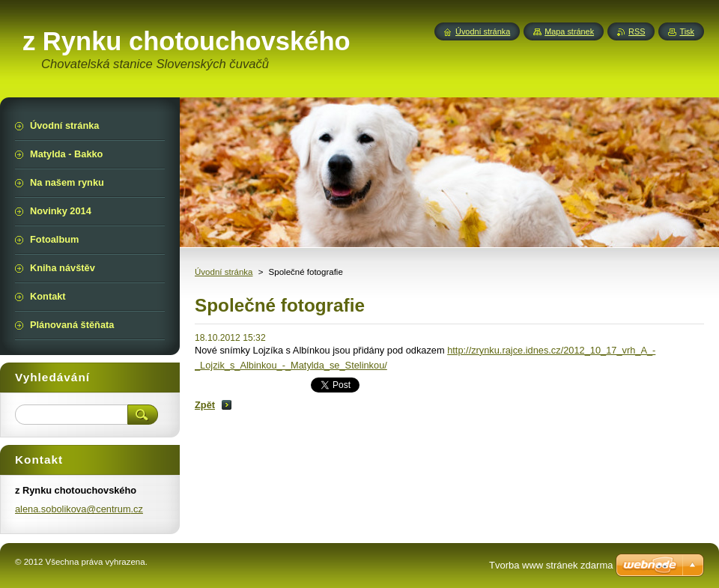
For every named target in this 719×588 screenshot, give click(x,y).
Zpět (205, 405)
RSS (637, 31)
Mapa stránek (569, 31)
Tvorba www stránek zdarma (551, 565)
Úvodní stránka (224, 272)
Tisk (687, 31)
